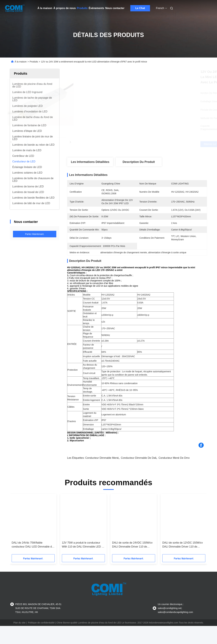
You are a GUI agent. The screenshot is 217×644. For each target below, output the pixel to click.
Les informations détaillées (90, 162)
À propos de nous (65, 8)
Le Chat (140, 8)
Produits (82, 8)
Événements (96, 8)
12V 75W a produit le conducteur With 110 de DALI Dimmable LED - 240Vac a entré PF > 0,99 (82, 556)
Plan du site (19, 634)
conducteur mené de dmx (174, 469)
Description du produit (139, 162)
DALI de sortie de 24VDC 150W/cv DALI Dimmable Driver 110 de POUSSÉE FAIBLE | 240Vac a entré (133, 556)
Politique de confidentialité (41, 634)
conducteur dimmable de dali (139, 469)
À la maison (45, 8)
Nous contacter (115, 8)
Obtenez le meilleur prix (154, 144)
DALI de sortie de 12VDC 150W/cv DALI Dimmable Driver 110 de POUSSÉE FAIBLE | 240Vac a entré (183, 556)
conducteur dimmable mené (102, 469)
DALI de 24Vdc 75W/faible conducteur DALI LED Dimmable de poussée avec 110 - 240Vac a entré (32, 556)
